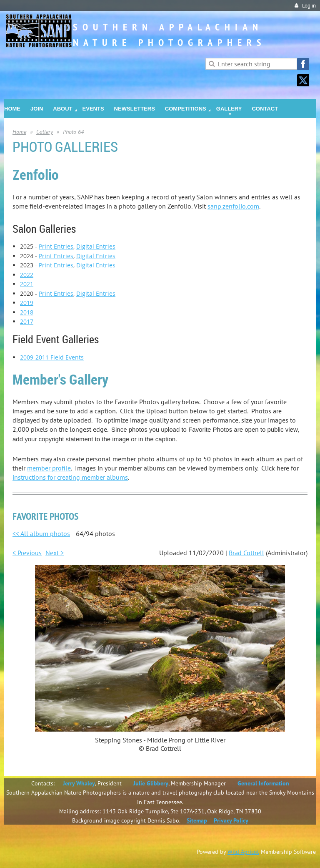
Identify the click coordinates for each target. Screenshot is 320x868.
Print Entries (56, 246)
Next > (55, 553)
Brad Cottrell (246, 553)
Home (19, 132)
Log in (309, 6)
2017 (27, 321)
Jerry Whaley (79, 783)
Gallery (45, 132)
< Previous (27, 553)
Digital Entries (96, 246)
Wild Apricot (243, 852)
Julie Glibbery (151, 783)
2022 (27, 275)
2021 (27, 284)
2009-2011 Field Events (52, 357)
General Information (263, 783)
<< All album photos (41, 533)
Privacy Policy (231, 820)
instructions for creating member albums (70, 477)
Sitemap (197, 820)
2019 (27, 303)
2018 (27, 312)
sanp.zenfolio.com (233, 206)
